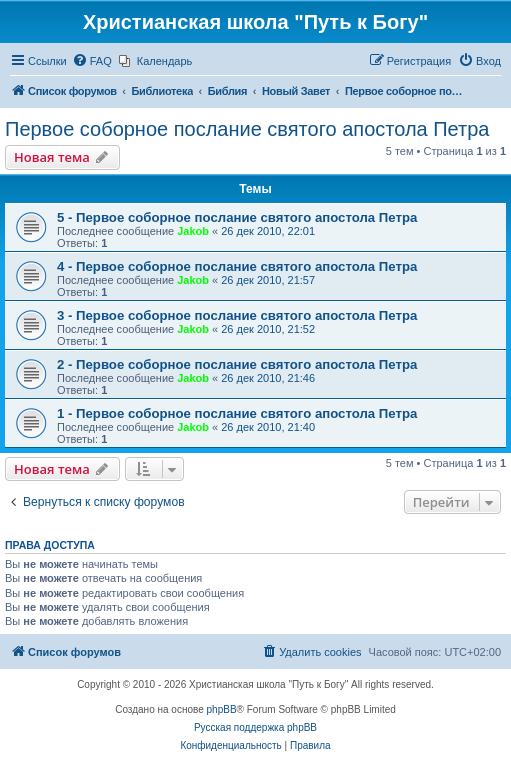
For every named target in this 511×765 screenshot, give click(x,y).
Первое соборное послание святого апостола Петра (247, 129)
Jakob (193, 231)
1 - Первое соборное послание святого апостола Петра (237, 413)
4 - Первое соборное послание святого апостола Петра (237, 266)
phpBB (222, 709)
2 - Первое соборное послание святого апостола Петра (237, 364)
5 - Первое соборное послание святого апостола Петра (237, 217)
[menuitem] (92, 61)
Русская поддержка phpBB (255, 727)
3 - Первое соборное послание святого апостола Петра (237, 315)
